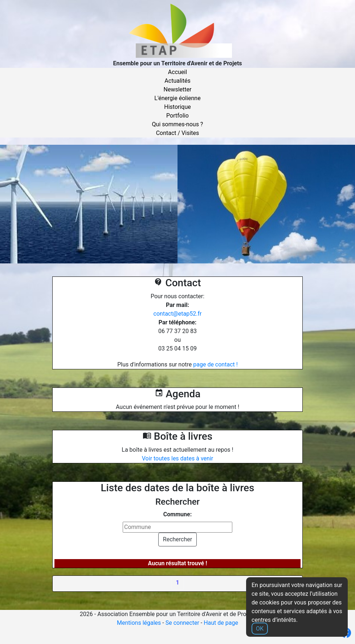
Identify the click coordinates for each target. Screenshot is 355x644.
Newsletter (178, 89)
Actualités (177, 81)
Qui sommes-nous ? (178, 124)
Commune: (177, 514)
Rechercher (177, 539)
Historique (177, 107)
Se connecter (182, 623)
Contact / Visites (178, 133)
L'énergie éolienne (177, 98)
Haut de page (221, 623)
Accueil (177, 72)
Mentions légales (139, 623)
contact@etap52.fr (178, 314)
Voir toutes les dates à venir (177, 458)
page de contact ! (215, 364)
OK (260, 629)
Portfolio (177, 116)
